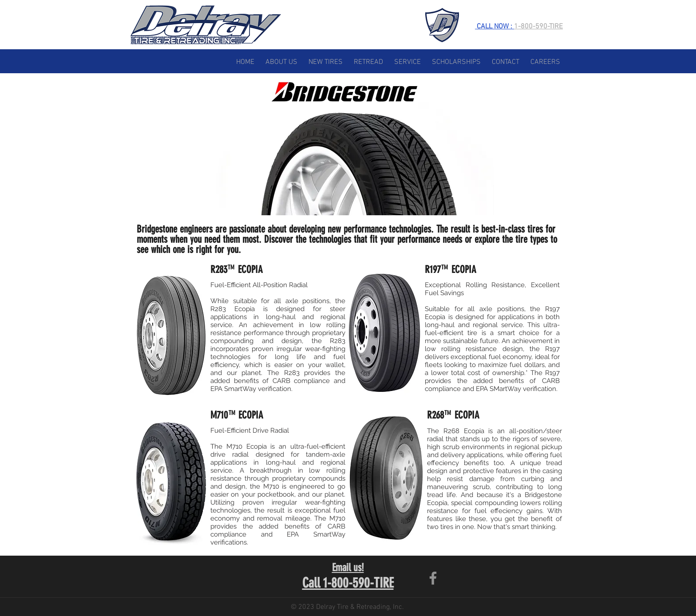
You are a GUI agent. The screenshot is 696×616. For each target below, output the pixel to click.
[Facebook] (433, 578)
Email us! (348, 568)
